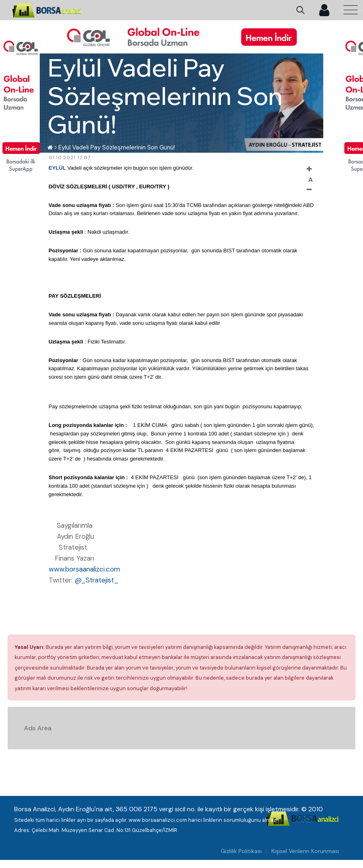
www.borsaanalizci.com (84, 569)
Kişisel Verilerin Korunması (305, 851)
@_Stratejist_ (97, 580)
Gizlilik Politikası (241, 851)
